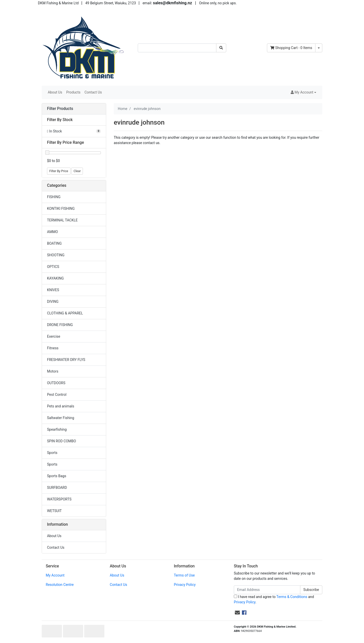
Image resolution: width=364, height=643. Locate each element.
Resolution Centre (60, 585)
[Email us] (237, 613)
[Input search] (177, 48)
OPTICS (53, 267)
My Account (55, 575)
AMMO (52, 232)
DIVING (53, 302)
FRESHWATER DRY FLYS (66, 360)
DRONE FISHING (60, 325)
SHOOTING (56, 255)
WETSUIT (54, 511)
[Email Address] (267, 590)
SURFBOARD (57, 488)
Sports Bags (57, 476)
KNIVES (53, 290)
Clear (77, 171)
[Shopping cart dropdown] (319, 48)
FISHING (54, 197)
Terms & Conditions (292, 597)
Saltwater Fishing (61, 418)
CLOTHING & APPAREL (65, 313)
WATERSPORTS (59, 499)
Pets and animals (61, 406)
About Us (55, 92)
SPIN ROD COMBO (62, 441)
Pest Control (57, 395)
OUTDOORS (56, 383)
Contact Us (93, 92)
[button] (303, 92)
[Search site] (221, 48)
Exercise (54, 336)
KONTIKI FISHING (61, 209)
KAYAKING (55, 278)
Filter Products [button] (60, 109)
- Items (291, 48)
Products (73, 92)
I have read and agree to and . (274, 599)
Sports (52, 453)
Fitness (53, 348)
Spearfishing (57, 429)
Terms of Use (184, 575)
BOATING (54, 243)
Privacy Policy (185, 585)
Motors (53, 371)
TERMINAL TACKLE (62, 220)
